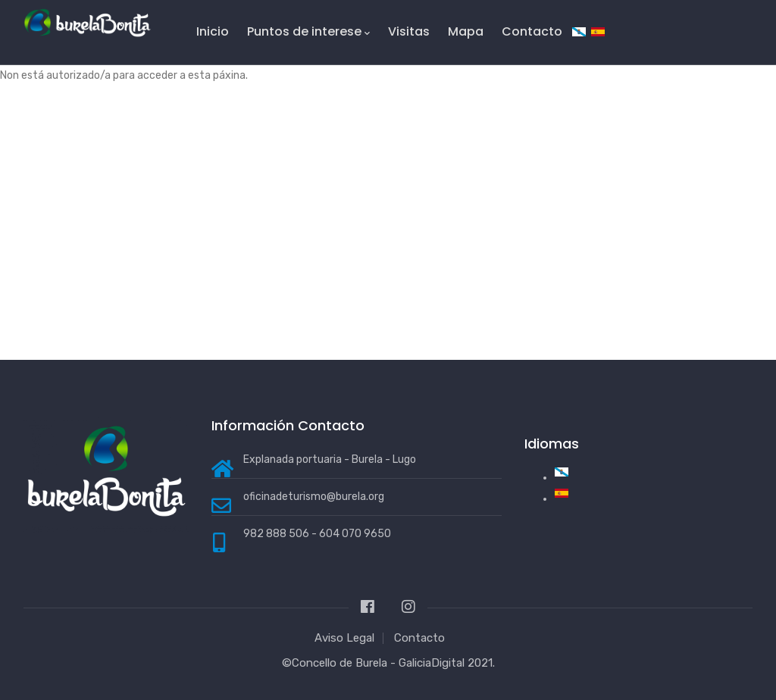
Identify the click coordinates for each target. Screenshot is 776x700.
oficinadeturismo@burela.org (314, 497)
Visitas (409, 31)
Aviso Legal (344, 638)
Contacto (532, 31)
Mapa (466, 31)
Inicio (213, 31)
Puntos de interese (308, 32)
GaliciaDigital (432, 663)
